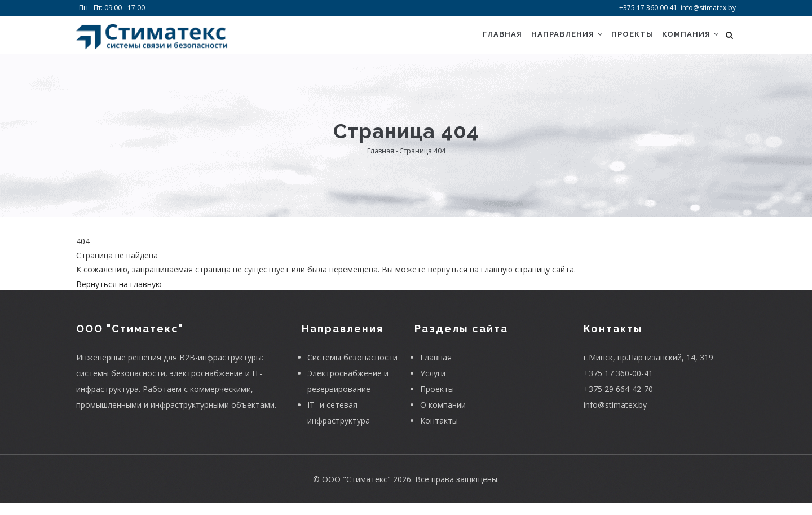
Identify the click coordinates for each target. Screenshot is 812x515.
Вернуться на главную (119, 296)
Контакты (439, 432)
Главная (486, 41)
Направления (555, 41)
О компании (443, 417)
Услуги (433, 385)
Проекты (625, 41)
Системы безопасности (352, 369)
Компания (688, 41)
